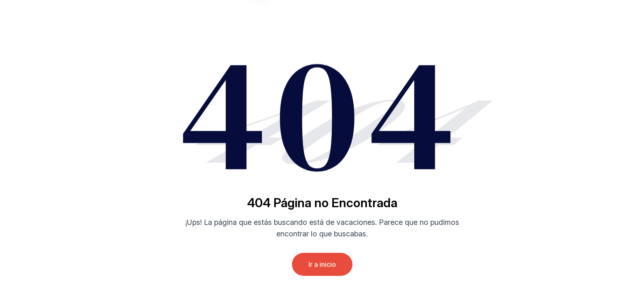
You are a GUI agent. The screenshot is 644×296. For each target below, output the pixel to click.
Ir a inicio (322, 264)
